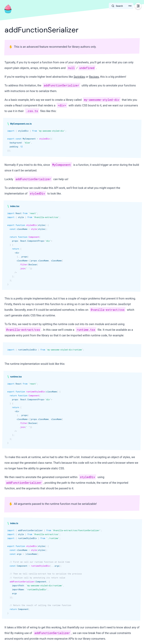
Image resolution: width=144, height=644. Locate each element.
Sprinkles (79, 77)
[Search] (121, 6)
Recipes (94, 77)
